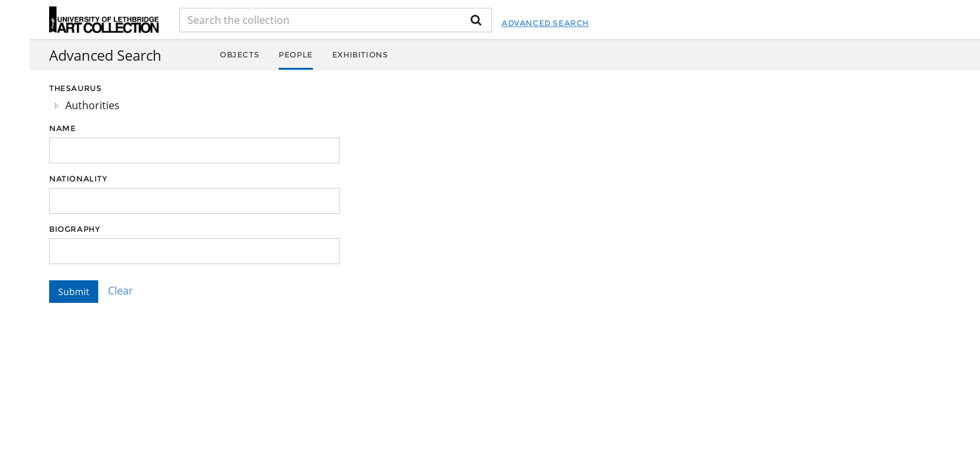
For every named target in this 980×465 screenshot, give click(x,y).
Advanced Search (545, 23)
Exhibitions (360, 55)
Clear (121, 291)
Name (62, 128)
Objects (240, 55)
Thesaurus (75, 88)
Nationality (78, 179)
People (296, 55)
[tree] (195, 105)
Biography (74, 229)
